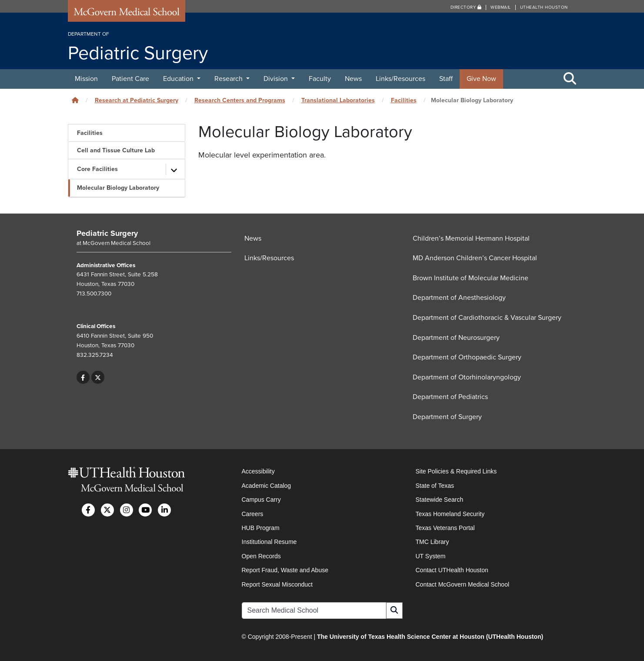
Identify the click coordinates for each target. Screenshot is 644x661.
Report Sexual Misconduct (277, 584)
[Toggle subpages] (174, 169)
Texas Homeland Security (450, 514)
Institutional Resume (269, 542)
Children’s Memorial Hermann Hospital (471, 238)
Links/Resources (400, 79)
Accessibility (258, 471)
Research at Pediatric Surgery (137, 100)
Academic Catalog (267, 486)
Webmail (501, 7)
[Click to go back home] (75, 100)
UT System (431, 556)
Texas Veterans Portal (445, 528)
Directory (466, 7)
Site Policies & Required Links (456, 471)
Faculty (320, 79)
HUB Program (261, 528)
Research (229, 79)
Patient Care (130, 79)
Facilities (404, 100)
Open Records (261, 556)
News (353, 79)
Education (179, 79)
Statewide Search (440, 500)
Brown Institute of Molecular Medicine (470, 278)
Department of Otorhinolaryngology (467, 377)
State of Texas (435, 486)
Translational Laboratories (338, 100)
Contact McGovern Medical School (463, 584)
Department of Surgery (447, 417)
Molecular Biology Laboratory (118, 188)
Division (277, 79)
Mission (86, 79)
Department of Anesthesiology (459, 298)
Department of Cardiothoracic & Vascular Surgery (487, 318)
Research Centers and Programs (240, 100)
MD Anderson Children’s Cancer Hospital (475, 258)
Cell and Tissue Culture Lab (116, 150)
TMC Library (432, 542)
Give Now (481, 79)
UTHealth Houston (544, 7)
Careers (253, 514)
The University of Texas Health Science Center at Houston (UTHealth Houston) (430, 637)
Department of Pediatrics (450, 397)
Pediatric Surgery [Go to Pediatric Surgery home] (107, 233)
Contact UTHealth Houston (452, 570)
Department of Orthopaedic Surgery (467, 357)
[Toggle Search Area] (570, 79)
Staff (446, 79)
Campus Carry (261, 500)
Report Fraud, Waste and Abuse (285, 570)
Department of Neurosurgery (456, 338)
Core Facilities (97, 169)
